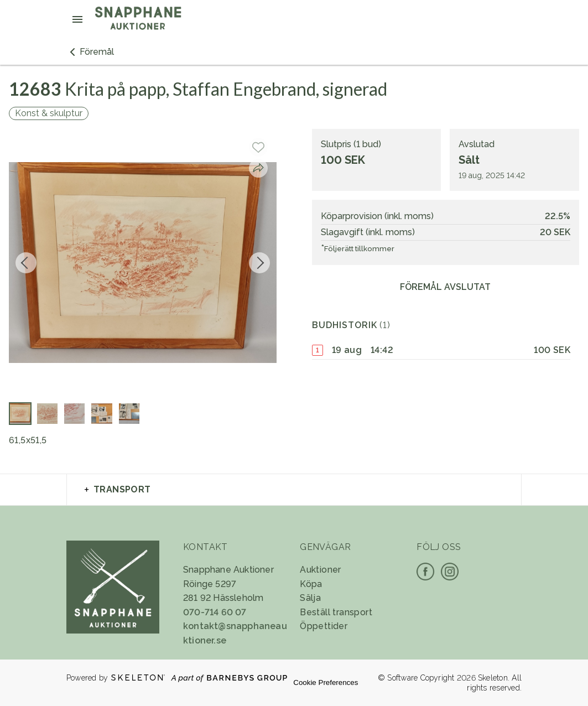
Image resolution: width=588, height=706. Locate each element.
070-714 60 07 (215, 612)
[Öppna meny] (77, 19)
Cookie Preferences (326, 682)
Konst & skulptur (49, 113)
